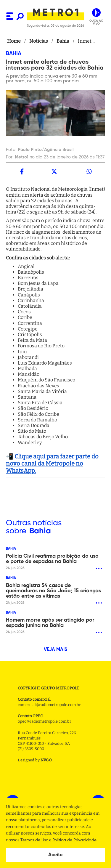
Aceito (55, 855)
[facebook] (22, 171)
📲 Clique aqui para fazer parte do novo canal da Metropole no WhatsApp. (52, 463)
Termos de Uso (34, 840)
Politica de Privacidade (74, 840)
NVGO (46, 760)
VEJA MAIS (55, 650)
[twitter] (54, 171)
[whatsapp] (89, 171)
